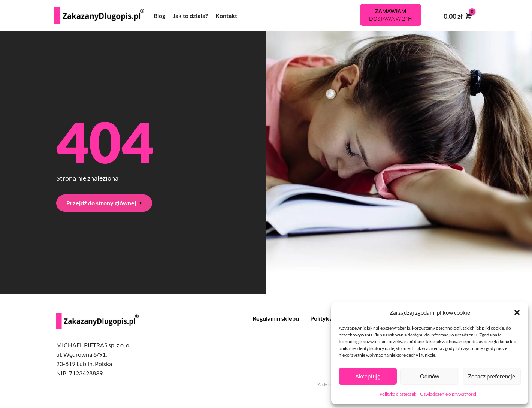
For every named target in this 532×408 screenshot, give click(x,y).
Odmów (430, 376)
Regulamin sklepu (276, 318)
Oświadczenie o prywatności (448, 394)
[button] (517, 312)
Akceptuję (368, 376)
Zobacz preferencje (492, 376)
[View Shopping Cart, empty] (457, 16)
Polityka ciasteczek (398, 394)
